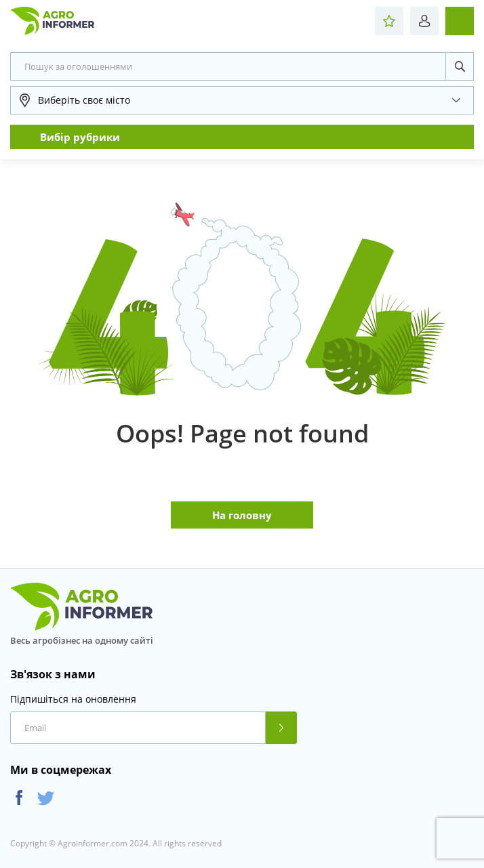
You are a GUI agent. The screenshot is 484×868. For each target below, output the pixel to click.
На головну (242, 515)
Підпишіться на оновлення (73, 699)
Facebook (19, 798)
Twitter (46, 798)
